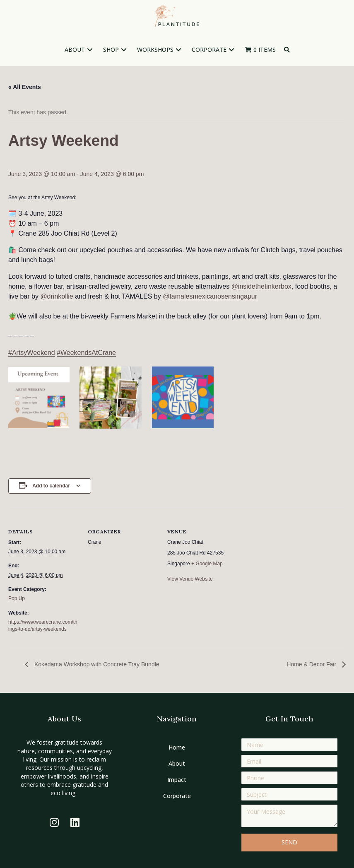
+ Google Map (207, 564)
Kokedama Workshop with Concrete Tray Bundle (96, 664)
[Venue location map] (290, 564)
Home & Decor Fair (312, 664)
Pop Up (17, 598)
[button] (90, 50)
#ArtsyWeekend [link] (32, 353)
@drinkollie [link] (57, 296)
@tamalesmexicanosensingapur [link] (210, 296)
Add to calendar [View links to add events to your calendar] (51, 486)
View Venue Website (190, 579)
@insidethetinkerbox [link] (261, 286)
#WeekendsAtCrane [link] (86, 353)
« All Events (25, 87)
